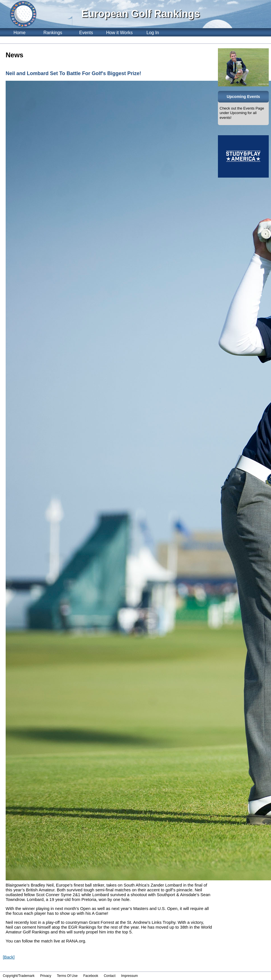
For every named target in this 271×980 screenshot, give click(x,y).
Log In (153, 33)
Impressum (129, 976)
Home (20, 33)
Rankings (53, 33)
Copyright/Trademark (19, 976)
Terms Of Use (67, 976)
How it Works (119, 33)
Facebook (91, 976)
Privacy (46, 976)
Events (86, 33)
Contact (110, 976)
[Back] (9, 957)
